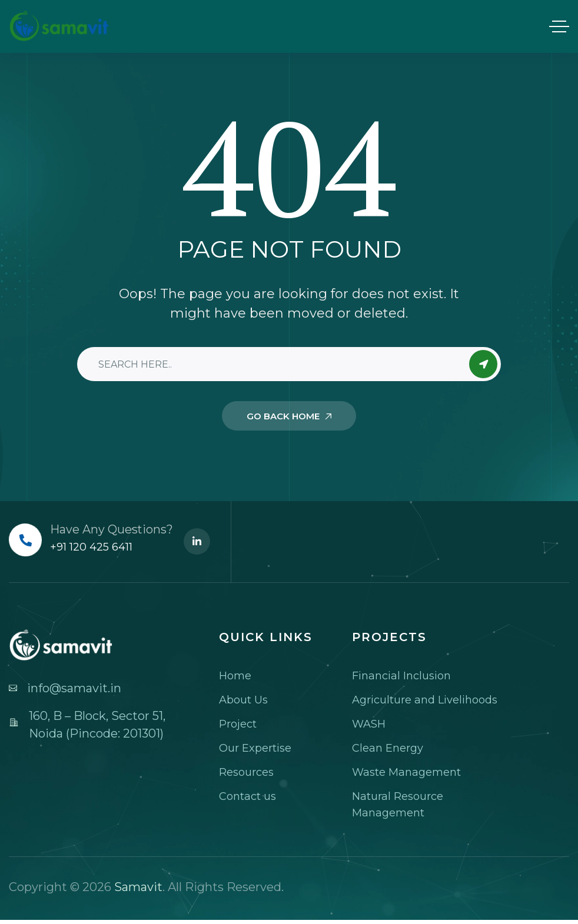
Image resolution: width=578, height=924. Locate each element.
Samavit (138, 887)
